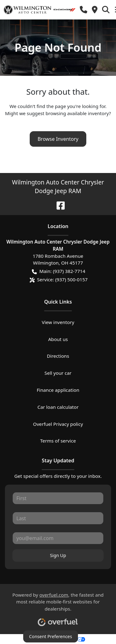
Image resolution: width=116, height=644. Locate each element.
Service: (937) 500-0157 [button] (59, 280)
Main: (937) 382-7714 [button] (58, 271)
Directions (58, 356)
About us (58, 339)
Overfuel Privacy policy (58, 424)
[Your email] (58, 538)
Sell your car (58, 373)
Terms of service (58, 441)
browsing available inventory (77, 113)
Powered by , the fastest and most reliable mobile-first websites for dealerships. (58, 607)
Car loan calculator (58, 407)
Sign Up (58, 555)
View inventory (58, 322)
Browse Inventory (58, 139)
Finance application (58, 390)
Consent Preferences (51, 636)
